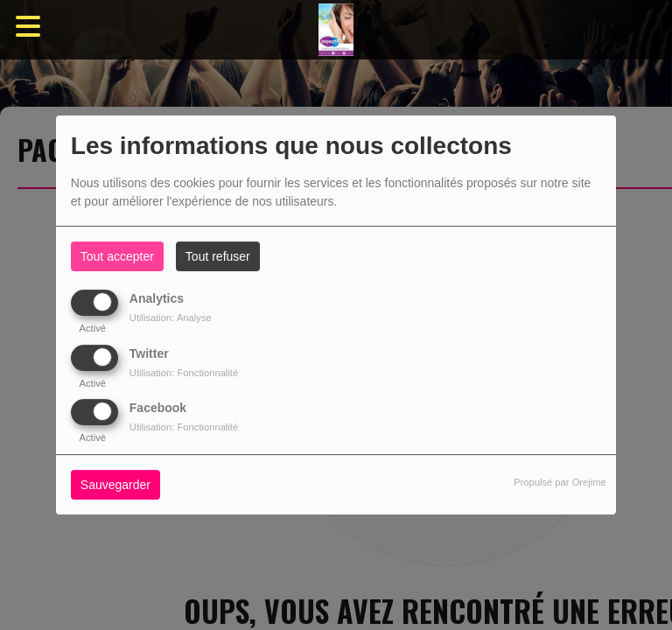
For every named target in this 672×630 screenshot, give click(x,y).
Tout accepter (117, 256)
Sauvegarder (115, 485)
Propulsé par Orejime (560, 482)
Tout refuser (218, 256)
